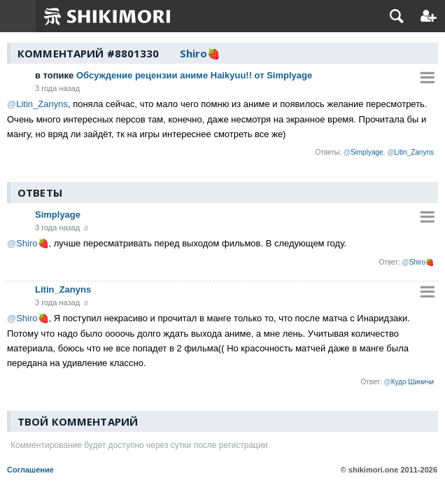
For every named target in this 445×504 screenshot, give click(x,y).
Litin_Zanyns (63, 289)
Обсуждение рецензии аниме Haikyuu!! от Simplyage (174, 75)
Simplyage (58, 215)
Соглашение (30, 470)
